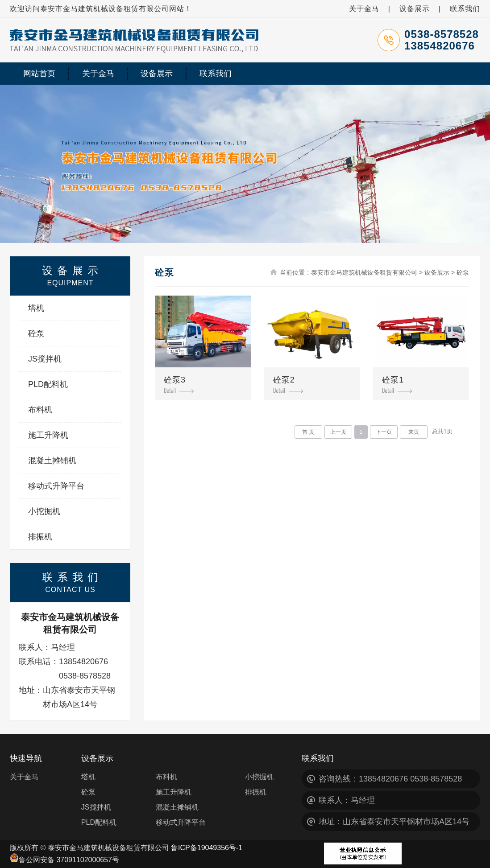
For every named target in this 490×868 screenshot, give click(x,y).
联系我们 (465, 9)
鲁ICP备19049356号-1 (207, 848)
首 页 (308, 432)
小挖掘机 (44, 511)
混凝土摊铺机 (52, 461)
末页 (414, 432)
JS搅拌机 (45, 359)
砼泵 (36, 333)
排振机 (40, 537)
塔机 (36, 308)
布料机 (40, 410)
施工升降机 (48, 435)
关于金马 (364, 9)
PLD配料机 (48, 384)
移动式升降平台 (56, 486)
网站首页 (39, 74)
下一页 (384, 432)
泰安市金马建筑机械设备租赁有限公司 (364, 272)
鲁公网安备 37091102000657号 (64, 860)
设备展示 (415, 9)
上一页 (338, 432)
